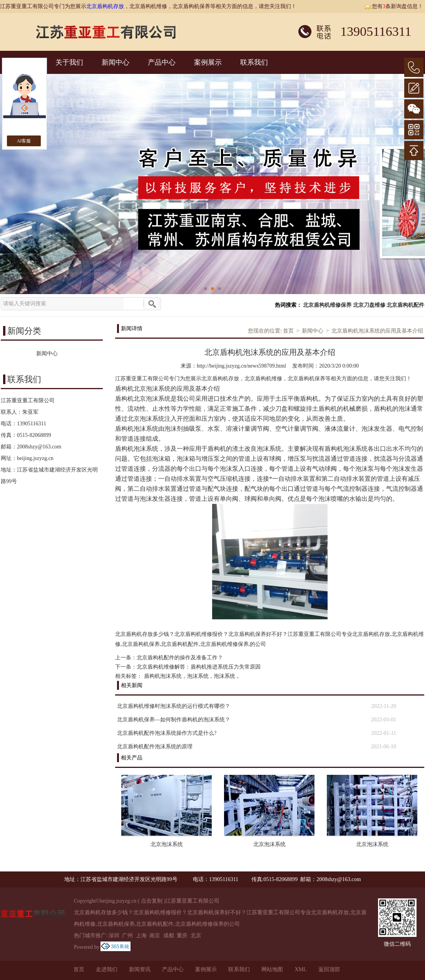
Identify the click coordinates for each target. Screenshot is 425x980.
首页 (288, 331)
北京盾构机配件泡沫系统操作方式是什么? (167, 733)
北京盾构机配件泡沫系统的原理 (155, 747)
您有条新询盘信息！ (394, 6)
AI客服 (24, 141)
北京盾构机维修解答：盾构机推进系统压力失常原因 (199, 667)
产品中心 (162, 62)
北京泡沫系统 (167, 844)
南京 (155, 936)
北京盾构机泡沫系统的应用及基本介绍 (377, 331)
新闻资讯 (140, 969)
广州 (127, 936)
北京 (196, 936)
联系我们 (254, 62)
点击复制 (152, 901)
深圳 (114, 936)
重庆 (182, 936)
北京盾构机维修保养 (327, 305)
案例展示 (208, 62)
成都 (169, 936)
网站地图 (272, 969)
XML (300, 969)
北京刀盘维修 (369, 305)
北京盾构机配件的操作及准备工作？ (180, 658)
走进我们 (107, 969)
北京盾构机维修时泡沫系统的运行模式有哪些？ (174, 706)
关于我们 (69, 62)
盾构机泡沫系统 (163, 676)
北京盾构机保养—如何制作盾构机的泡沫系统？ (174, 720)
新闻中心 (115, 62)
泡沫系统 (198, 676)
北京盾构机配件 (405, 305)
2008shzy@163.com (39, 447)
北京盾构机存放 (105, 6)
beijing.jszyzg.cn (35, 458)
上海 (141, 936)
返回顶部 (329, 969)
